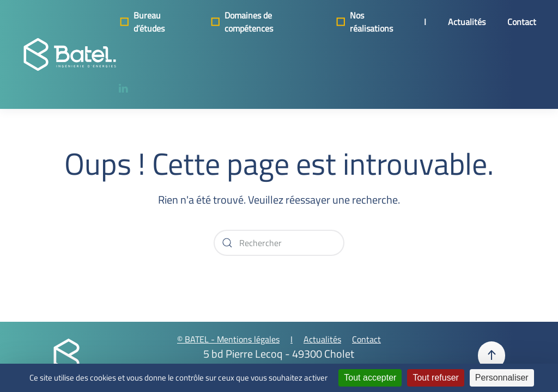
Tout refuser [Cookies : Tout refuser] (435, 378)
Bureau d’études (141, 22)
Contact (522, 22)
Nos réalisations (363, 22)
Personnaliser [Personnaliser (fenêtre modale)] (502, 378)
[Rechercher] (279, 243)
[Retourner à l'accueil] (70, 54)
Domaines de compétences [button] (241, 22)
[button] (492, 356)
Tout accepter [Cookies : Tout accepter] (370, 378)
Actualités (467, 22)
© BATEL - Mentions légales (228, 339)
